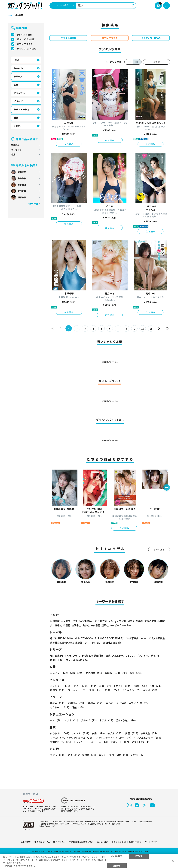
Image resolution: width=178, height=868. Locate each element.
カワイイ (139, 703)
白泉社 (86, 625)
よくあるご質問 (119, 842)
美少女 (58, 703)
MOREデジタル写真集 (127, 638)
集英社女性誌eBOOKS (62, 643)
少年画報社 (56, 625)
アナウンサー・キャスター (114, 738)
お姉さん (77, 703)
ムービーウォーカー (121, 625)
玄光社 (123, 621)
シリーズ (18, 76)
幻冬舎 (131, 621)
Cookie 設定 (102, 842)
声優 (132, 733)
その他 (17, 126)
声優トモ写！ (57, 660)
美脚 (141, 686)
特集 (13, 154)
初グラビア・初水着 (83, 755)
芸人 (103, 742)
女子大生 (149, 733)
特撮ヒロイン (61, 742)
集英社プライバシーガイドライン (50, 842)
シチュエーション (23, 109)
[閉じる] (173, 861)
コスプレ (60, 673)
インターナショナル (127, 690)
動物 (123, 755)
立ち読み (69, 144)
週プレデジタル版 (26, 39)
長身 (157, 686)
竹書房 (67, 625)
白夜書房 (95, 625)
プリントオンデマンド (148, 656)
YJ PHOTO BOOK (84, 638)
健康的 (58, 690)
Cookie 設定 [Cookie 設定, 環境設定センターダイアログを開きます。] (117, 856)
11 (151, 329)
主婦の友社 (150, 621)
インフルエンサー (148, 738)
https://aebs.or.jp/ (47, 826)
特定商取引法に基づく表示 (81, 842)
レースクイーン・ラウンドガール (72, 738)
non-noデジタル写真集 (152, 638)
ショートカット (120, 686)
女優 (99, 733)
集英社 (140, 621)
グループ (89, 720)
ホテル (107, 720)
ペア (57, 720)
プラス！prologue (83, 656)
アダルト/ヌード (140, 742)
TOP (10, 15)
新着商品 (15, 145)
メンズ (107, 755)
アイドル (81, 733)
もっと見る (159, 549)
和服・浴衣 (133, 673)
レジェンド (84, 742)
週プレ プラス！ (25, 44)
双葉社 (105, 625)
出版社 (17, 60)
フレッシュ (78, 690)
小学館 (161, 621)
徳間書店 (76, 625)
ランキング (16, 150)
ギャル (151, 690)
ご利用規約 (26, 842)
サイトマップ (151, 842)
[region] (89, 861)
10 (143, 329)
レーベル (18, 68)
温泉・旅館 (126, 720)
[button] (167, 488)
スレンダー (61, 686)
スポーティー (100, 690)
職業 (16, 118)
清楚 (79, 707)
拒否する (139, 856)
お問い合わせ (135, 842)
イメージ (18, 101)
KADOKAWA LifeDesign (105, 621)
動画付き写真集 (102, 656)
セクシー (60, 707)
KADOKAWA (85, 621)
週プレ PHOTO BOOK (62, 638)
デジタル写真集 (25, 35)
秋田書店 (55, 621)
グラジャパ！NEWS (26, 49)
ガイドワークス (69, 621)
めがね (113, 673)
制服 (77, 673)
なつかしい (117, 703)
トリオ (72, 720)
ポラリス (70, 660)
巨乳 (82, 686)
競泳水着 (95, 673)
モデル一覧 (33, 204)
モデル (116, 733)
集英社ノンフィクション (88, 643)
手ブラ (58, 755)
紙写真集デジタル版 (61, 656)
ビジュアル (19, 93)
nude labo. (82, 660)
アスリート (120, 742)
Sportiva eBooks (112, 643)
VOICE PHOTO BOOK (123, 656)
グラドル (60, 733)
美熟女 (97, 703)
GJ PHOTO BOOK (104, 638)
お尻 (98, 686)
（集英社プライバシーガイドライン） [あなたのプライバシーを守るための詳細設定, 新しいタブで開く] (20, 866)
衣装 (16, 85)
